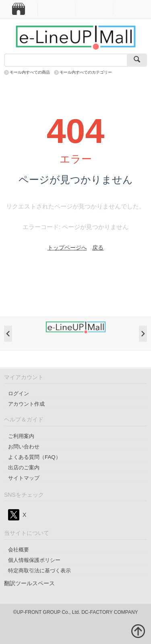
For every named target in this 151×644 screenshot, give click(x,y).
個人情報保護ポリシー (34, 560)
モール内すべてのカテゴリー (86, 72)
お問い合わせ (24, 447)
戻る (98, 248)
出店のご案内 (24, 468)
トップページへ (67, 248)
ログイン (19, 393)
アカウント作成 (26, 404)
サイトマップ (24, 478)
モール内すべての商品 (30, 72)
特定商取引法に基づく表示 (39, 571)
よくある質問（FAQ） (34, 457)
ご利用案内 (21, 436)
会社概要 (19, 550)
